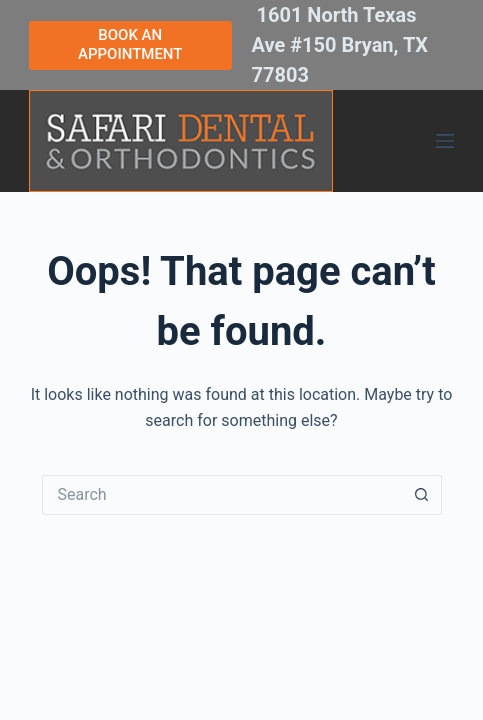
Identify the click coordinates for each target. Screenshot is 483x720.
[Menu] (445, 141)
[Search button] (422, 495)
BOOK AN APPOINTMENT (130, 45)
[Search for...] (222, 495)
